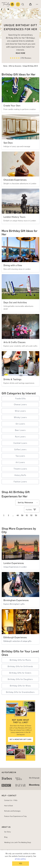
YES (20, 864)
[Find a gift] (12, 4)
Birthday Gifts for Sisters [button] (20, 673)
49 (18, 515)
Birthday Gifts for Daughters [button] (20, 679)
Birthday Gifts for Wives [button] (20, 686)
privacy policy (20, 859)
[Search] (23, 4)
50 (22, 515)
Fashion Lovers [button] (20, 482)
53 (36, 515)
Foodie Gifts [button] (20, 399)
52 (31, 515)
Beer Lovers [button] (20, 430)
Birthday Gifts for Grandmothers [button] (20, 692)
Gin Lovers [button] (20, 424)
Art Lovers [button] (20, 462)
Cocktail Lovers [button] (20, 443)
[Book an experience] (18, 4)
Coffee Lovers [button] (20, 450)
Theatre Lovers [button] (20, 469)
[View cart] (30, 4)
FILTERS (31, 510)
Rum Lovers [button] (20, 437)
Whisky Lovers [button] (20, 417)
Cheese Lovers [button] (20, 405)
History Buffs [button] (20, 475)
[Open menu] (37, 4)
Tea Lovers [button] (20, 456)
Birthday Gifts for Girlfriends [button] (20, 666)
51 (27, 515)
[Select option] (27, 503)
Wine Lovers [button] (20, 411)
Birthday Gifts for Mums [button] (20, 660)
